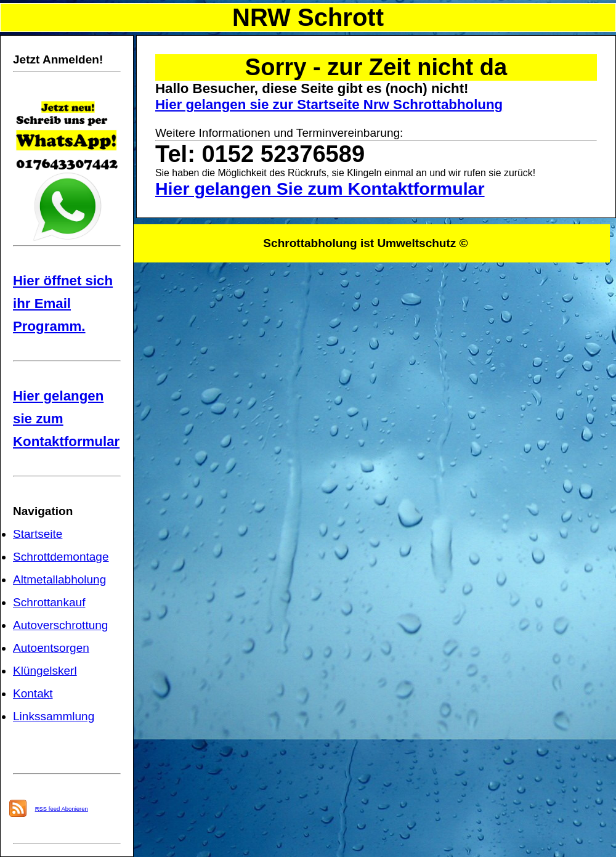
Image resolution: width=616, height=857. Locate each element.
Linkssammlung (54, 716)
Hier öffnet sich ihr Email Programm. (63, 303)
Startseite (38, 534)
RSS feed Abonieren (62, 809)
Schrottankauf (49, 602)
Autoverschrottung (60, 625)
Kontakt (33, 693)
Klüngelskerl (45, 671)
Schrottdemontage (61, 557)
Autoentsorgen (51, 648)
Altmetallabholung (59, 579)
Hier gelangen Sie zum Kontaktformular (320, 189)
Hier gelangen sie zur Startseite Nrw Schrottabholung (329, 104)
